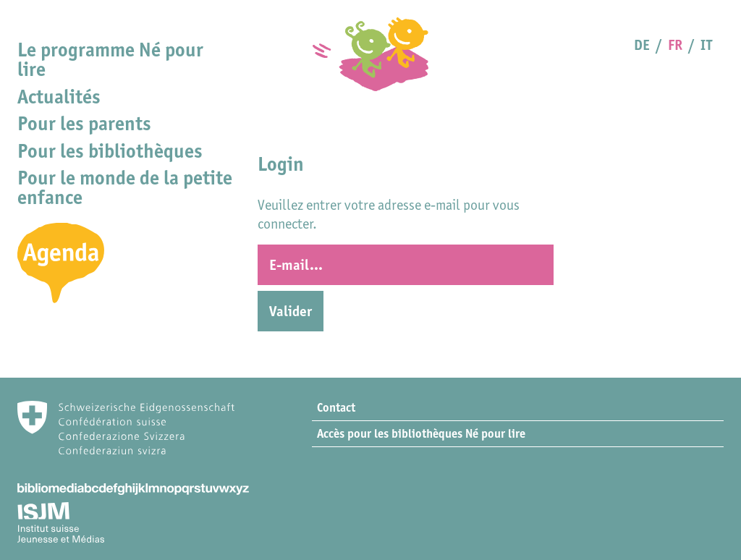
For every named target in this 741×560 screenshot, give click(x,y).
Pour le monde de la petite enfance (125, 187)
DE (642, 45)
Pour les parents (84, 123)
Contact (336, 407)
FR (675, 45)
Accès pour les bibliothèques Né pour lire (421, 433)
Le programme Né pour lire (110, 59)
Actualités (59, 97)
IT (706, 45)
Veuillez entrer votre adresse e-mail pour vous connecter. (389, 214)
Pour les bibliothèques (110, 151)
